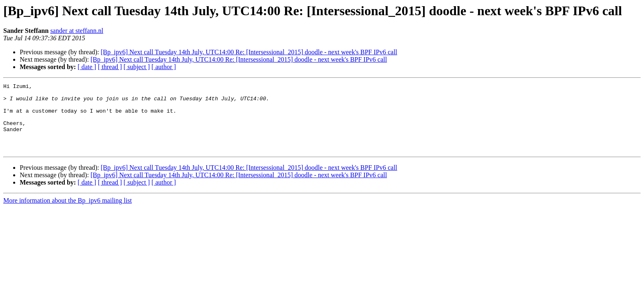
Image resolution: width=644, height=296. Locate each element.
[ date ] (87, 67)
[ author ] (164, 67)
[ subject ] (137, 67)
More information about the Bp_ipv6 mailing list (68, 214)
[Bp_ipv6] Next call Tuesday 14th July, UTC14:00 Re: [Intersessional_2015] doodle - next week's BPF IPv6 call (249, 52)
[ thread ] (110, 67)
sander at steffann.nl (77, 31)
